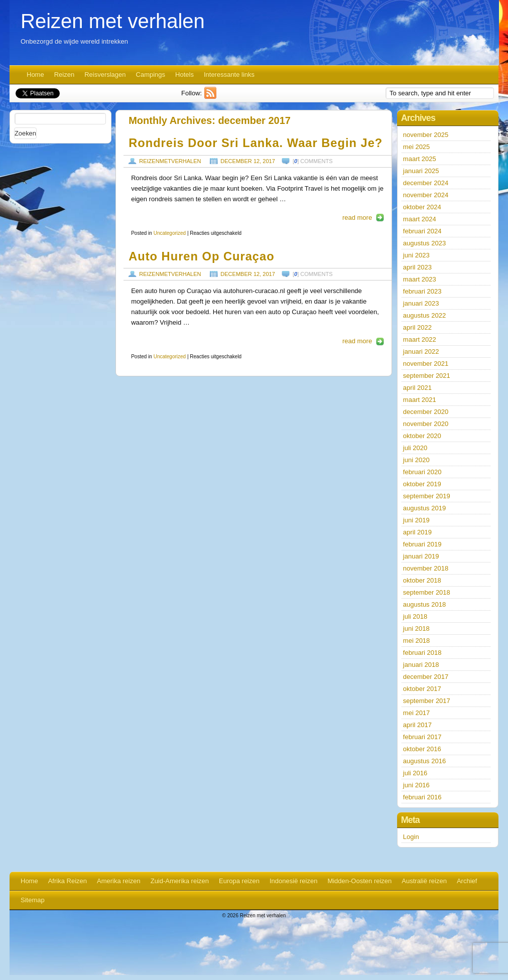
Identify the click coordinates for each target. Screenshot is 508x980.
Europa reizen (239, 881)
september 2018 (427, 592)
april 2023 (417, 267)
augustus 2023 (424, 243)
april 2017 (417, 725)
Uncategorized (170, 233)
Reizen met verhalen (113, 21)
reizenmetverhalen (170, 161)
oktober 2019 (422, 484)
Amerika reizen (119, 881)
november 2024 (426, 195)
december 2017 (426, 677)
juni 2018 (416, 628)
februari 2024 (422, 231)
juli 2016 (415, 773)
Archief (467, 881)
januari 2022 (421, 352)
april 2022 (417, 327)
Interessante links (229, 75)
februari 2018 (422, 653)
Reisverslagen (105, 75)
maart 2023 (420, 279)
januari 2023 (421, 303)
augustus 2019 (424, 508)
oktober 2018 (422, 580)
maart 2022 (420, 339)
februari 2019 (422, 544)
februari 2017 (422, 737)
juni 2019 (416, 520)
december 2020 (426, 412)
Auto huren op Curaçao (201, 256)
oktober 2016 (422, 749)
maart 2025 (420, 159)
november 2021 (426, 364)
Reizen (64, 75)
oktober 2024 (422, 207)
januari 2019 (421, 556)
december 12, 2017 (248, 161)
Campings (151, 75)
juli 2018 (415, 616)
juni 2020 (416, 460)
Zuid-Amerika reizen (180, 881)
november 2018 (426, 568)
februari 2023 (422, 291)
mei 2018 (416, 641)
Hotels (184, 75)
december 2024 (426, 183)
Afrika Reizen (68, 881)
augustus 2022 (424, 315)
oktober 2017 (422, 689)
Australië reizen (424, 881)
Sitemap (33, 900)
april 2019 (417, 532)
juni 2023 (416, 255)
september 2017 (427, 701)
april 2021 (417, 388)
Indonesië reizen (293, 881)
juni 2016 (416, 785)
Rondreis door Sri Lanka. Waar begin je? (256, 143)
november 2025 (426, 135)
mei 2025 (416, 147)
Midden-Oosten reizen (359, 881)
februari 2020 (422, 472)
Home (35, 75)
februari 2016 (422, 797)
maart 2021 (420, 400)
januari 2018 (421, 665)
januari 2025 (421, 171)
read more (357, 218)
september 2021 (427, 376)
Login (411, 837)
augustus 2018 (424, 604)
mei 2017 (416, 713)
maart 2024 (420, 219)
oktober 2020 (422, 436)
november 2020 (426, 424)
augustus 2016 (424, 761)
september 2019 (427, 496)
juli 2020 (415, 448)
